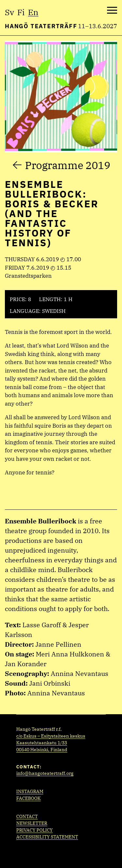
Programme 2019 (68, 165)
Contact (27, 816)
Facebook (28, 798)
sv (9, 12)
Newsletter (32, 823)
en (33, 12)
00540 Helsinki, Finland (42, 750)
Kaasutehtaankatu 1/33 (42, 743)
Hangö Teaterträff (41, 26)
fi (21, 12)
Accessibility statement (47, 837)
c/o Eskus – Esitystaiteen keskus (51, 736)
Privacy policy (34, 830)
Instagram (30, 791)
